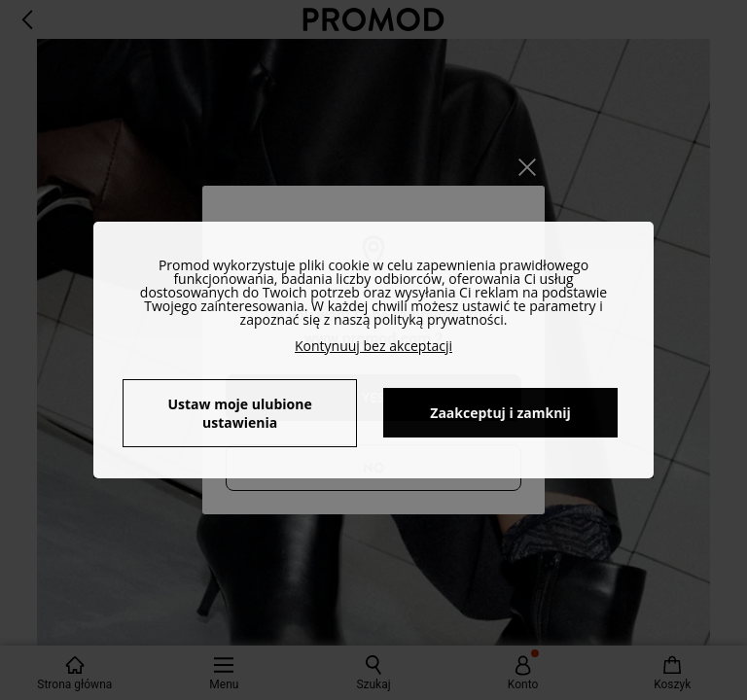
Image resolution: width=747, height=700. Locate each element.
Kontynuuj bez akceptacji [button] (373, 346)
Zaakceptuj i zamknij (500, 413)
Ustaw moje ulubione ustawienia (239, 413)
